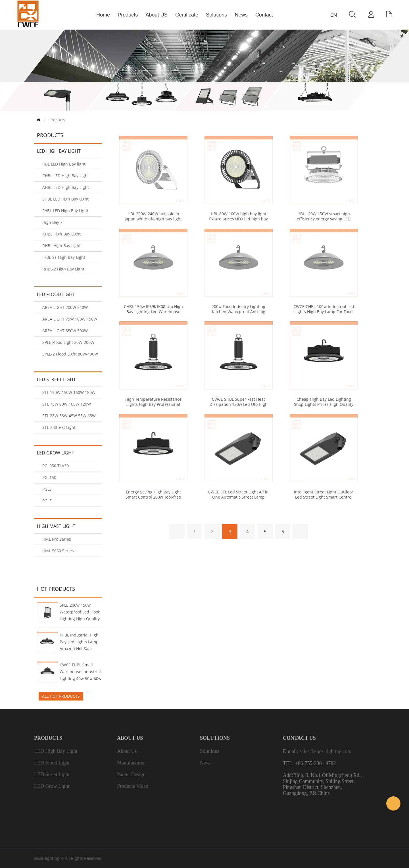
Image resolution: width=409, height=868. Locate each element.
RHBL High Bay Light (61, 246)
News (206, 763)
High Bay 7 (52, 222)
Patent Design (131, 774)
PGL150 (49, 477)
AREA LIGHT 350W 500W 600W (65, 332)
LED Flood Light (56, 294)
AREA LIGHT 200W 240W (65, 307)
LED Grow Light (56, 453)
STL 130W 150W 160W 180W (69, 392)
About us (127, 751)
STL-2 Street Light (59, 427)
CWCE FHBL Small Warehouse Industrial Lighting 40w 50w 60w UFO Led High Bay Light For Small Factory (81, 672)
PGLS (47, 489)
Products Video (133, 786)
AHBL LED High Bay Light (66, 187)
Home (38, 120)
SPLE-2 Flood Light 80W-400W (70, 354)
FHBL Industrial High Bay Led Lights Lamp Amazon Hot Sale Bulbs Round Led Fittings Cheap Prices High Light (80, 642)
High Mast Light (56, 526)
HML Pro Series (57, 539)
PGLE (47, 501)
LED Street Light (56, 379)
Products (57, 120)
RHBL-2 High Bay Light (63, 269)
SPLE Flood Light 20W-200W (68, 342)
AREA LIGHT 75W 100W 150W (70, 319)
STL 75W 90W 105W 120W (67, 404)
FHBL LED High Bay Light (65, 211)
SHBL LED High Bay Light (65, 199)
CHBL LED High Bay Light (66, 176)
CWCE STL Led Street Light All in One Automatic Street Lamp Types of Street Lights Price (238, 497)
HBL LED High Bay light (64, 164)
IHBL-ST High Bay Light (64, 257)
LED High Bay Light (59, 151)
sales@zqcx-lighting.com (325, 751)
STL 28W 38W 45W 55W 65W (69, 416)
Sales (393, 803)
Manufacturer (131, 763)
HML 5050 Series (58, 551)
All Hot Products (61, 696)
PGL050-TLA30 (56, 466)
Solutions (210, 751)
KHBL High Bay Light (61, 234)
